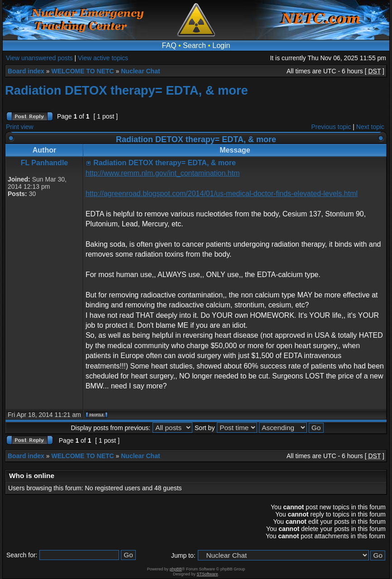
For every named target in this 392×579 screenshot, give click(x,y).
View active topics (103, 58)
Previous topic (331, 127)
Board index (26, 71)
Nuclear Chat (140, 71)
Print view (20, 127)
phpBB (176, 569)
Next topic (370, 127)
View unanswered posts (39, 58)
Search (194, 45)
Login (221, 45)
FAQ (169, 45)
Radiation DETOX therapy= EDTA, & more (127, 90)
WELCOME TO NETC (82, 71)
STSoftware (208, 574)
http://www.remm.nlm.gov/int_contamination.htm (163, 173)
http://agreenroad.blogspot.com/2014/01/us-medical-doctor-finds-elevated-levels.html (222, 194)
